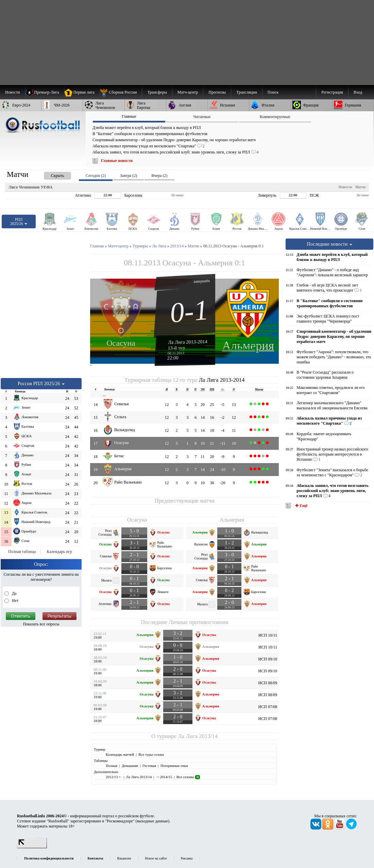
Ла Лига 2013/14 (198, 736)
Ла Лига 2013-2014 (188, 342)
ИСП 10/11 (268, 635)
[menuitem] (121, 92)
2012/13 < (114, 777)
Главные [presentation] (129, 116)
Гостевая (149, 766)
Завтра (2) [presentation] (129, 176)
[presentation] (51, 174)
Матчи (360, 187)
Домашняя (130, 766)
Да (14, 593)
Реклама (187, 858)
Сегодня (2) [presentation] (96, 176)
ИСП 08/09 (268, 683)
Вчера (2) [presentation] (159, 176)
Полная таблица (22, 552)
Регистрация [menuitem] (332, 92)
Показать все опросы (41, 624)
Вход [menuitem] (358, 92)
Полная (112, 766)
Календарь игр (59, 552)
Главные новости (117, 161)
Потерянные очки (174, 766)
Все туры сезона (151, 754)
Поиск (273, 92)
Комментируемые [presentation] (275, 117)
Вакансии (124, 858)
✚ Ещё (301, 506)
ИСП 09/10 (268, 659)
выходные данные (153, 821)
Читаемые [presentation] (202, 117)
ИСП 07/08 (268, 707)
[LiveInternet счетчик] (32, 847)
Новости (345, 187)
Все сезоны (188, 777)
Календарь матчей (120, 754)
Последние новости (329, 244)
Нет (15, 601)
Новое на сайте (156, 858)
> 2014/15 (164, 777)
